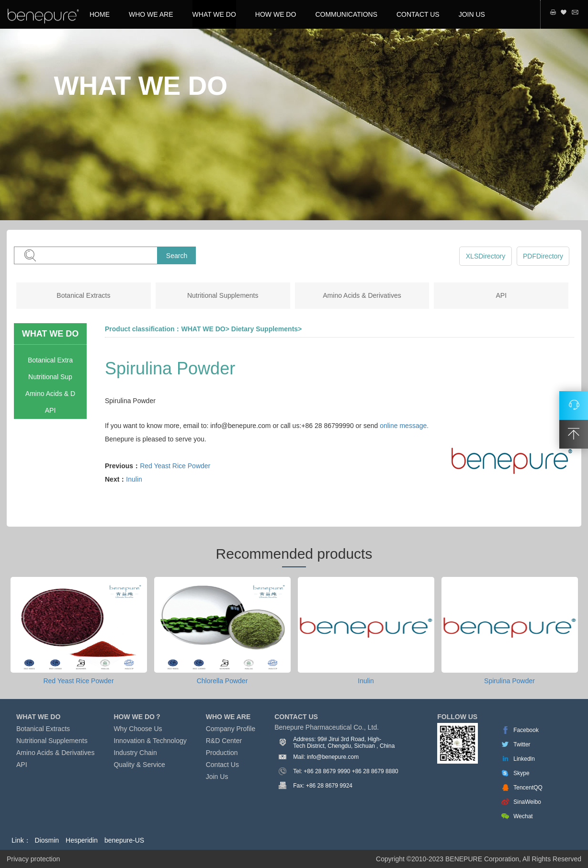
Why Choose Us (138, 729)
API (502, 295)
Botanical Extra (50, 360)
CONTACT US (418, 14)
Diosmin (47, 840)
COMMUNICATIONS (346, 14)
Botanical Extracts (83, 295)
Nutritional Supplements (223, 295)
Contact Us (222, 765)
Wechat (523, 816)
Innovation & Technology (150, 741)
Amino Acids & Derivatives (362, 295)
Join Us (217, 777)
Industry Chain (135, 753)
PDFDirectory (543, 256)
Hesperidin (82, 840)
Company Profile (231, 729)
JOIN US (472, 14)
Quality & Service (139, 765)
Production (222, 753)
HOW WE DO (276, 14)
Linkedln (524, 759)
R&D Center (224, 741)
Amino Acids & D (50, 394)
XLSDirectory (486, 256)
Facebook (526, 730)
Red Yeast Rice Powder (175, 466)
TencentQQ (528, 788)
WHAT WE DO (214, 14)
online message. (404, 426)
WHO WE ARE (151, 14)
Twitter (522, 744)
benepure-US (124, 840)
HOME (100, 14)
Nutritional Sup (50, 377)
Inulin (134, 479)
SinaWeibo (527, 802)
